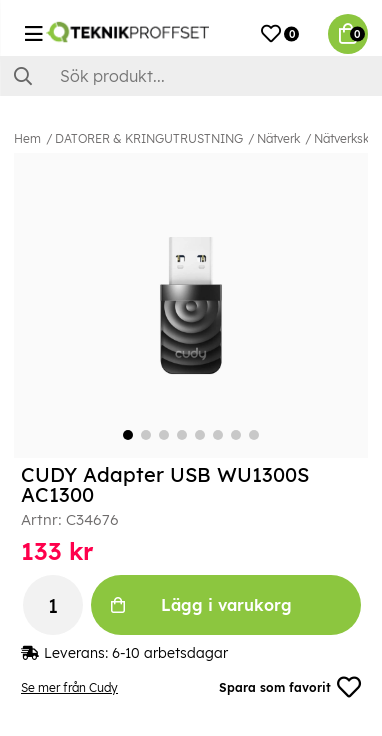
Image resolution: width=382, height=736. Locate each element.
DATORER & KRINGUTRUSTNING (149, 138)
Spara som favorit (290, 687)
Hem (27, 138)
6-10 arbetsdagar (170, 653)
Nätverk (278, 138)
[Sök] (191, 76)
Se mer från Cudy (69, 687)
